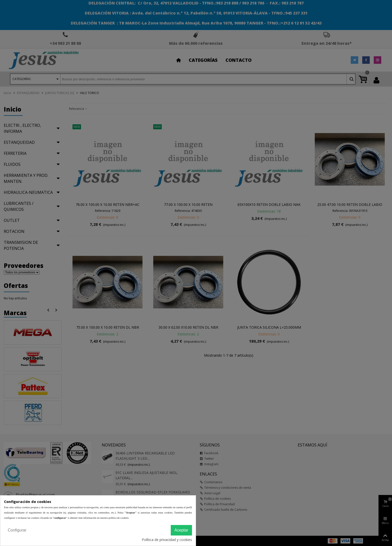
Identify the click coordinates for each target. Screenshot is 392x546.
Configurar (17, 530)
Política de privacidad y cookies (167, 540)
